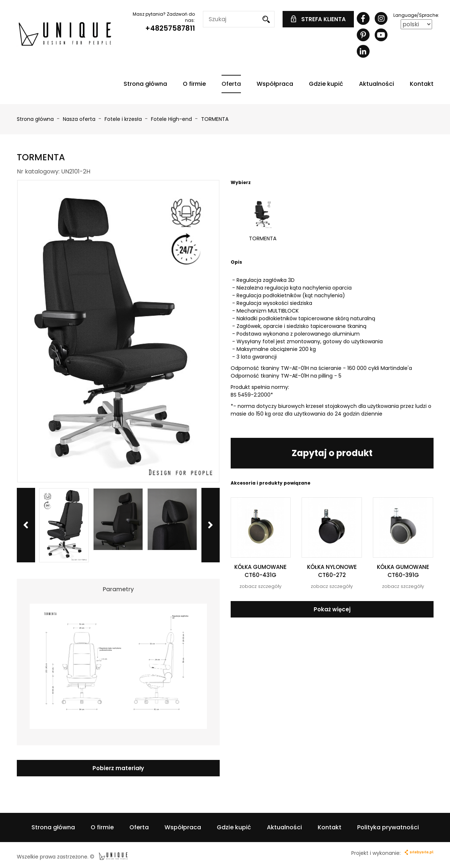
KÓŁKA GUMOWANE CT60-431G (260, 571)
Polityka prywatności (388, 827)
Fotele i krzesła (124, 119)
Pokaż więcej (332, 609)
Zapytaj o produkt (332, 453)
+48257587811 (170, 28)
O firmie (194, 84)
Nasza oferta (80, 119)
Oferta (231, 84)
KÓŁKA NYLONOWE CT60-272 (332, 571)
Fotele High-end (172, 119)
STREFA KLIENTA (318, 19)
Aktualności (377, 84)
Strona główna (145, 84)
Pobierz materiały (118, 768)
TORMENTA (215, 119)
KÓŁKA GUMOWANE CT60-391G (403, 571)
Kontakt (422, 84)
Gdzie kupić (326, 84)
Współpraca (275, 84)
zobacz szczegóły (260, 586)
